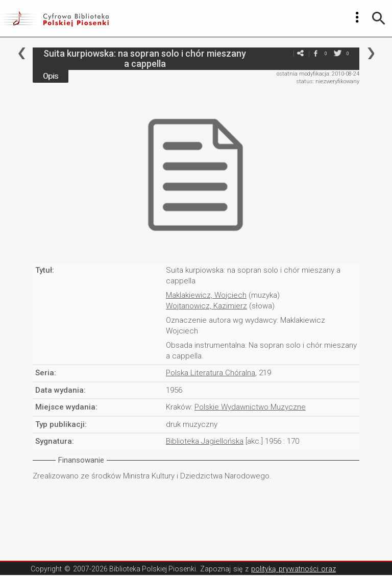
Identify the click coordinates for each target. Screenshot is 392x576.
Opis (51, 76)
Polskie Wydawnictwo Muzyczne (250, 407)
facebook (315, 53)
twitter (337, 53)
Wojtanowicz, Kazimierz (206, 306)
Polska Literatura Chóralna (211, 373)
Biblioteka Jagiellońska (205, 441)
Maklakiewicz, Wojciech (206, 295)
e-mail (285, 53)
